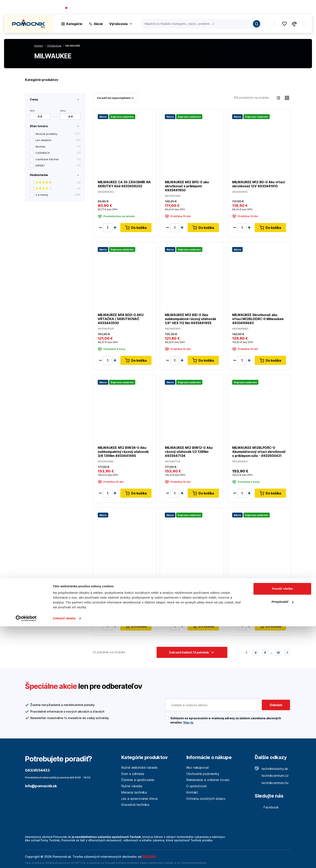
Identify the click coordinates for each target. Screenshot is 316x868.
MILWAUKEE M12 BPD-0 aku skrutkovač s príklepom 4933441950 (187, 186)
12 (278, 652)
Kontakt (306, 8)
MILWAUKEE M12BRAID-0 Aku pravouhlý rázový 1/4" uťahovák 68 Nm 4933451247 (257, 584)
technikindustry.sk (271, 769)
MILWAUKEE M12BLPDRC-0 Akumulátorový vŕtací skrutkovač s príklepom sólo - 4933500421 (259, 451)
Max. (63, 110)
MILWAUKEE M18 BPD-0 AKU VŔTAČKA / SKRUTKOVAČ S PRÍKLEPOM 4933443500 (120, 584)
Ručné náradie (132, 786)
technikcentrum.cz (272, 776)
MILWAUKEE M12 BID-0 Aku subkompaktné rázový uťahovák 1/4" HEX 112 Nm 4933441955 (190, 319)
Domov (39, 46)
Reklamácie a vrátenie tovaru (208, 780)
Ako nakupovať (197, 767)
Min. (33, 110)
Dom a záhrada (133, 774)
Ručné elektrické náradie (139, 767)
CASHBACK (58, 153)
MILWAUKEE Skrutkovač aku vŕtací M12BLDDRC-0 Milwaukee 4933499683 (258, 319)
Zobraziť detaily (64, 860)
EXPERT (58, 166)
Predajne (288, 8)
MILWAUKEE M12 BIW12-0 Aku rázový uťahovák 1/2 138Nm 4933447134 (189, 451)
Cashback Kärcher (58, 159)
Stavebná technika (135, 805)
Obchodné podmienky (203, 774)
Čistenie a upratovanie (138, 780)
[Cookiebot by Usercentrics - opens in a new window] (26, 860)
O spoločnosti (254, 8)
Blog (273, 8)
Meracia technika (134, 792)
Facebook (267, 807)
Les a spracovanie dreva (139, 799)
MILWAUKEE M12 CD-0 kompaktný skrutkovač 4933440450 (183, 584)
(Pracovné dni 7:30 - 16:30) (111, 8)
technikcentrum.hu (272, 783)
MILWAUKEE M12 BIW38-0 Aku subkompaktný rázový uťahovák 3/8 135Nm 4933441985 (123, 451)
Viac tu (188, 722)
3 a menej (58, 195)
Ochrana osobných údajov (206, 799)
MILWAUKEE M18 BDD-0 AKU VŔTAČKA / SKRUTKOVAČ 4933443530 (121, 319)
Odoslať (276, 705)
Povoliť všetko (282, 830)
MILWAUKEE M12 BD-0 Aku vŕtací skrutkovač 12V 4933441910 (259, 184)
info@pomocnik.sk (41, 786)
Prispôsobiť (282, 843)
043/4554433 (80, 8)
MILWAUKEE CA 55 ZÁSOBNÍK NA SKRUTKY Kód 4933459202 (124, 184)
